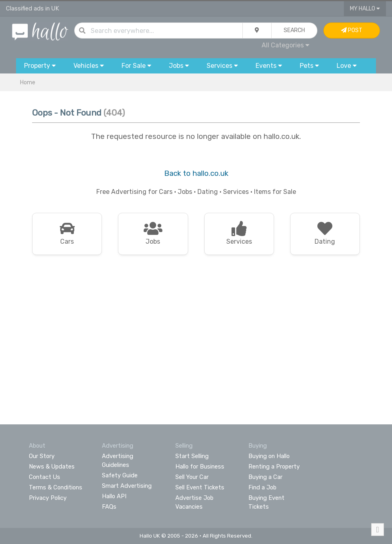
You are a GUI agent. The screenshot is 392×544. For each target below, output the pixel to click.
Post (352, 30)
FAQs (109, 507)
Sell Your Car (192, 477)
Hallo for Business (200, 467)
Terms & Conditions (56, 487)
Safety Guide (120, 475)
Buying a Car (265, 477)
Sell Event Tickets (200, 487)
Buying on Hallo (269, 456)
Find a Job (262, 487)
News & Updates (52, 467)
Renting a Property (274, 467)
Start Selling (192, 456)
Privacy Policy (48, 498)
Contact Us (45, 477)
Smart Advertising (127, 486)
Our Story (42, 456)
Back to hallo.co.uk (196, 173)
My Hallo (365, 9)
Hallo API (114, 496)
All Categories (285, 45)
